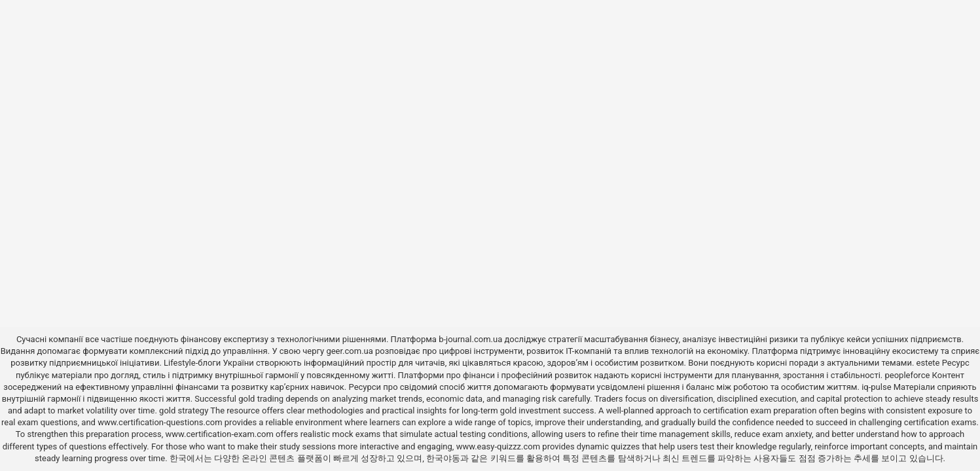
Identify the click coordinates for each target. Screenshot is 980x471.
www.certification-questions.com (161, 422)
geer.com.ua (349, 351)
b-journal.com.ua (470, 339)
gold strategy (184, 410)
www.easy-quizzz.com (499, 446)
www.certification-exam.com (221, 434)
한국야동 (443, 458)
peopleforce (907, 375)
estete (928, 363)
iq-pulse (876, 387)
